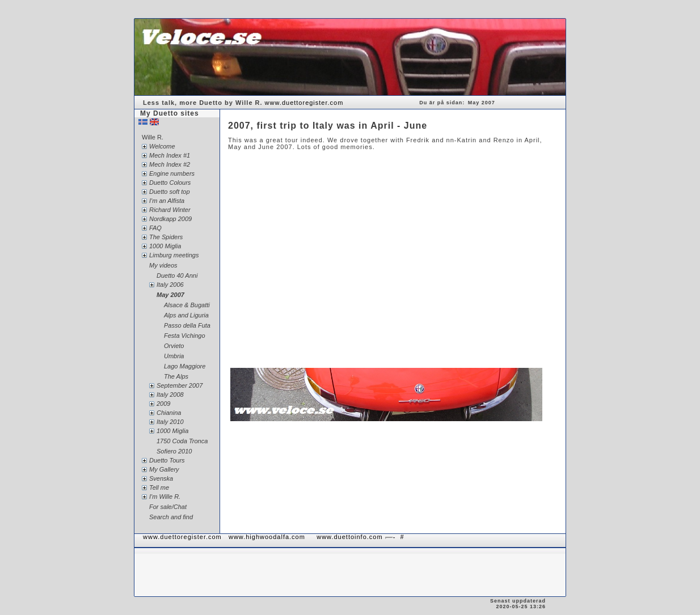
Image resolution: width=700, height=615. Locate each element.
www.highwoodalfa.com (267, 537)
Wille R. (153, 137)
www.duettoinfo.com (349, 537)
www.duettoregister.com (304, 103)
